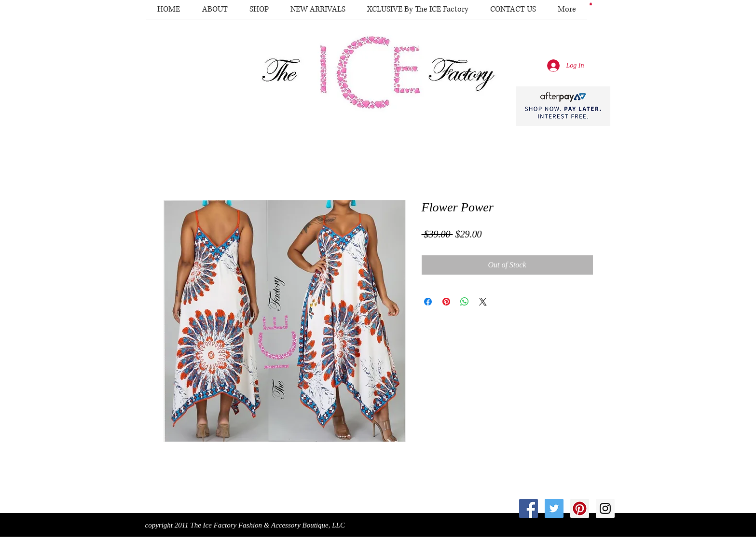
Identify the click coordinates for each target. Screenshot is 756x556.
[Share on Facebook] (428, 302)
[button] (591, 4)
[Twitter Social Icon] (554, 508)
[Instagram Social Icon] (605, 508)
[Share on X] (483, 302)
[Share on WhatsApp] (465, 302)
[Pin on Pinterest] (446, 302)
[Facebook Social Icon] (529, 508)
